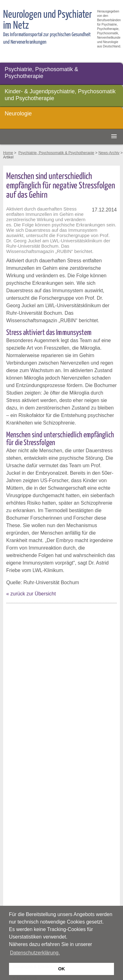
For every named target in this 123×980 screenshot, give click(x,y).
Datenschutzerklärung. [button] (35, 953)
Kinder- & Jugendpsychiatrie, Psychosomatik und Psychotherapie (60, 95)
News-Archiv (109, 153)
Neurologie (18, 114)
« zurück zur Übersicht (31, 594)
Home (8, 153)
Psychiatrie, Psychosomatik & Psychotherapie (41, 73)
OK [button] (62, 969)
